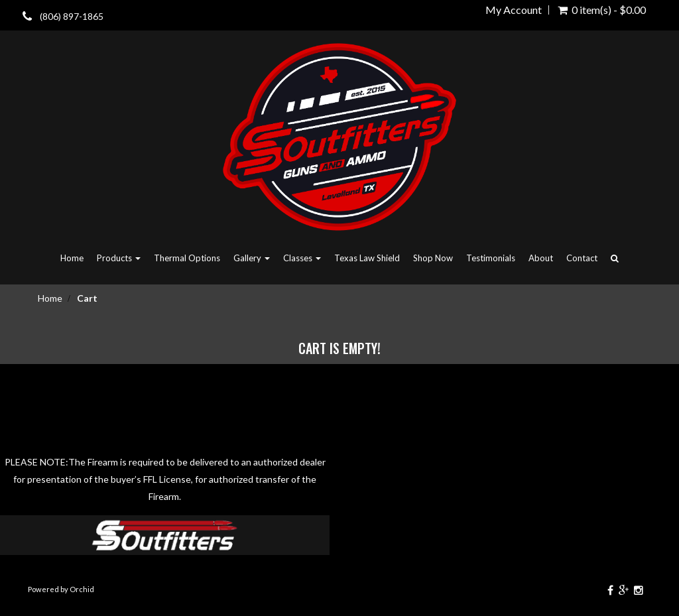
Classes (302, 258)
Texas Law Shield (367, 258)
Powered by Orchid (61, 589)
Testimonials (491, 258)
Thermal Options (187, 258)
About (541, 258)
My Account (514, 10)
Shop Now (433, 258)
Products (119, 258)
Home (72, 258)
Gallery (252, 258)
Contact (582, 258)
